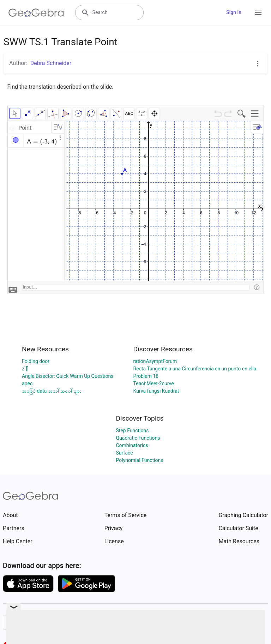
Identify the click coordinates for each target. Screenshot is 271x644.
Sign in (234, 12)
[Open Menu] (258, 13)
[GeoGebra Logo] (36, 13)
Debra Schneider (51, 63)
